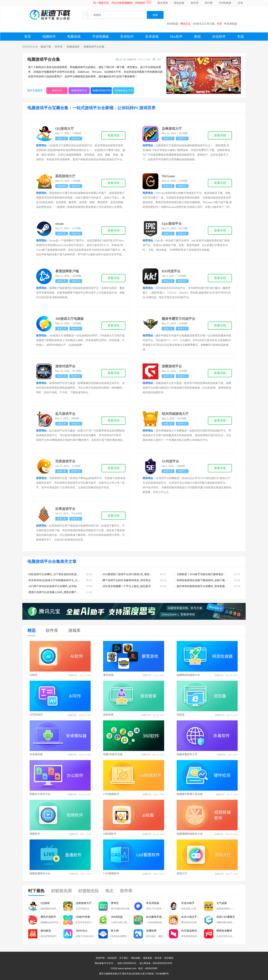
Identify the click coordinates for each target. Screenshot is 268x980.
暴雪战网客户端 (67, 271)
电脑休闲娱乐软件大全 (102, 90)
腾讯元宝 (186, 24)
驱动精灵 (46, 931)
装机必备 (179, 3)
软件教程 (169, 958)
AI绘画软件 (110, 834)
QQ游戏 (45, 903)
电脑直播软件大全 (40, 873)
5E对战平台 (170, 461)
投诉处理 (112, 958)
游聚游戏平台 (172, 366)
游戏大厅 (57, 90)
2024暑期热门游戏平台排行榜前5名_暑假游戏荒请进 (133, 574)
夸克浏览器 (230, 24)
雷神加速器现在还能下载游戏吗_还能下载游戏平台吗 (207, 580)
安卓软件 (127, 37)
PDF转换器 (225, 3)
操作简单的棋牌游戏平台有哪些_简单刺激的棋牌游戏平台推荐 (212, 586)
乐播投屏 (151, 931)
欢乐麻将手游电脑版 (157, 917)
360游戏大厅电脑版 (70, 319)
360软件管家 (83, 917)
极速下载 (46, 47)
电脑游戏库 (73, 47)
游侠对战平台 (65, 366)
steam (59, 224)
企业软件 (219, 37)
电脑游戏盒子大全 (124, 90)
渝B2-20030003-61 (127, 963)
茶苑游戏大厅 (65, 176)
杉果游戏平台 (65, 509)
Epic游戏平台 (172, 224)
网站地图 (136, 958)
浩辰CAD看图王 (226, 917)
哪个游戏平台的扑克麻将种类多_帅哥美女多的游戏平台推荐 (137, 580)
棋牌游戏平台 (79, 90)
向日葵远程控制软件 (193, 931)
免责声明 (100, 958)
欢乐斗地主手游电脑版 (193, 917)
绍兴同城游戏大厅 (175, 414)
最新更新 (148, 958)
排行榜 (209, 3)
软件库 (195, 3)
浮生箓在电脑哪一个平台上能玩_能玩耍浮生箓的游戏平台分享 (138, 586)
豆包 (240, 3)
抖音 (219, 24)
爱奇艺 (115, 903)
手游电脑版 (100, 37)
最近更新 (163, 3)
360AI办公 (82, 931)
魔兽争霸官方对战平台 (178, 319)
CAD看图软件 (111, 873)
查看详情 (114, 135)
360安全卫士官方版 (204, 24)
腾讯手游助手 (48, 917)
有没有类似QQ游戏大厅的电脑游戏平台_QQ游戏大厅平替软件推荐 (67, 580)
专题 (240, 37)
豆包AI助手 (188, 903)
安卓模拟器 (36, 754)
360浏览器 (172, 24)
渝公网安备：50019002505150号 (156, 963)
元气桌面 (222, 903)
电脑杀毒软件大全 (187, 754)
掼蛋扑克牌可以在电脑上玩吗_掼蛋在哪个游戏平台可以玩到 (63, 592)
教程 (197, 37)
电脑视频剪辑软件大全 (190, 834)
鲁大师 (115, 931)
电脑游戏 (74, 37)
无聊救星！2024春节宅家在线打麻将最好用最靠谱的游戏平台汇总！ (216, 574)
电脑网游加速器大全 (188, 675)
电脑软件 (49, 37)
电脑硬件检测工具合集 (190, 794)
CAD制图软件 (111, 794)
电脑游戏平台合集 (94, 47)
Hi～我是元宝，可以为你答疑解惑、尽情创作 (119, 3)
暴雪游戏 (108, 675)
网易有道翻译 (224, 931)
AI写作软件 (36, 715)
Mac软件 (176, 37)
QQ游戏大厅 (65, 129)
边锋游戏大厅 (172, 129)
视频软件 (35, 834)
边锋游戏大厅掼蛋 (86, 903)
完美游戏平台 (65, 461)
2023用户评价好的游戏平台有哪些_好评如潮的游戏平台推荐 (63, 586)
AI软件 (34, 675)
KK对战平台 (171, 271)
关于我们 (124, 958)
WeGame (168, 176)
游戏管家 (108, 715)
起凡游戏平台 (65, 414)
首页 (28, 37)
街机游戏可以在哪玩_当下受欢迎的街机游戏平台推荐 (59, 574)
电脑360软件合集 (113, 754)
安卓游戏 (152, 37)
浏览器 (181, 715)
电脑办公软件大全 (40, 794)
